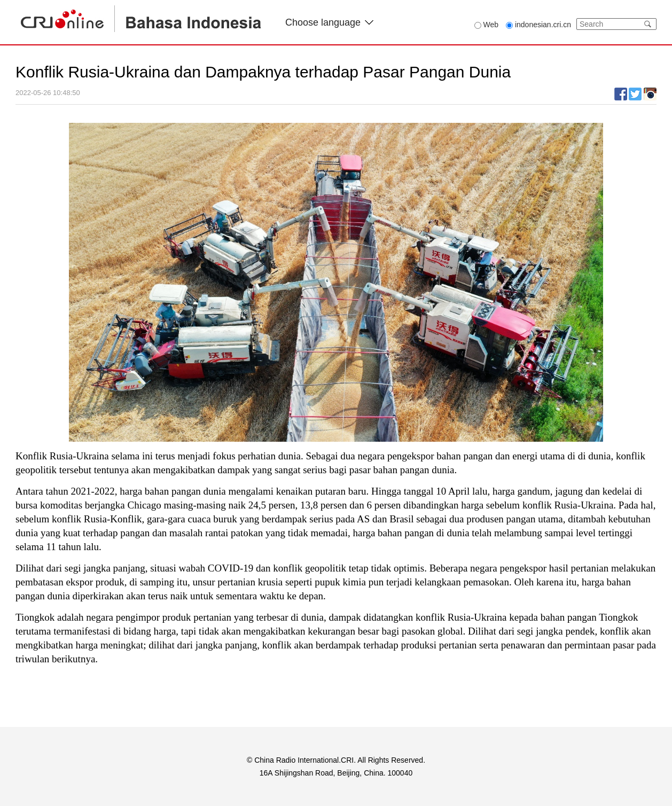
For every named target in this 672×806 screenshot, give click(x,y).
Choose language (329, 22)
